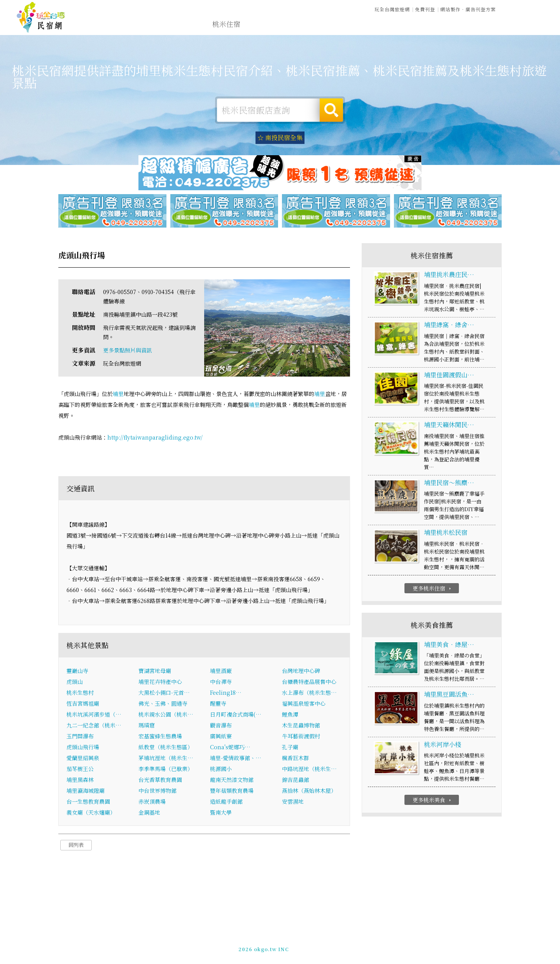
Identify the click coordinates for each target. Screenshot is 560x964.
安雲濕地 (293, 802)
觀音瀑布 (221, 726)
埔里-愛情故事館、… (236, 759)
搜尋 (331, 110)
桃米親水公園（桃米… (166, 715)
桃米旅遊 (298, 25)
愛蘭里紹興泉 (83, 759)
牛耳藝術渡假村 (301, 737)
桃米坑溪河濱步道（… (94, 715)
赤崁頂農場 (152, 802)
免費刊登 (425, 9)
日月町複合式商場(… (236, 715)
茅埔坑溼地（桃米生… (166, 759)
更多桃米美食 (433, 801)
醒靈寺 (218, 704)
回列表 (76, 846)
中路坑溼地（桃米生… (309, 769)
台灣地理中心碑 (301, 671)
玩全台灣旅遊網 (392, 9)
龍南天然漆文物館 (232, 780)
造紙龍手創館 (226, 802)
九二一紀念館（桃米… (94, 726)
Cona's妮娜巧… (230, 748)
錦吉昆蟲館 (296, 780)
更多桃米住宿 (433, 589)
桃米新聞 (405, 29)
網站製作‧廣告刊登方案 (468, 9)
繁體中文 (522, 8)
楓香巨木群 (296, 759)
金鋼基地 (149, 813)
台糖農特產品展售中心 (309, 682)
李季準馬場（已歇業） (166, 769)
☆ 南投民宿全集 (280, 138)
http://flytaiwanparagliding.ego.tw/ (155, 438)
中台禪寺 (221, 682)
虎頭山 (75, 682)
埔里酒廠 (221, 671)
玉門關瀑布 (80, 737)
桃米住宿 (226, 24)
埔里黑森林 (80, 780)
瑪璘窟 (147, 726)
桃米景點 (441, 31)
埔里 (118, 394)
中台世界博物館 (157, 791)
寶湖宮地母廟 (155, 671)
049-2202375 (366, 945)
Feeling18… (226, 693)
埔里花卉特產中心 (160, 682)
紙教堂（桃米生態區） (166, 748)
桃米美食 (334, 26)
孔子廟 (290, 748)
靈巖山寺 (77, 671)
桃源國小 (221, 769)
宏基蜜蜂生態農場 (160, 737)
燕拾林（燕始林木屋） (309, 791)
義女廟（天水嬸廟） (91, 813)
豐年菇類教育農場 (232, 791)
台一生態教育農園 (88, 802)
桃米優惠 (369, 27)
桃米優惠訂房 (520, 25)
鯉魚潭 (290, 715)
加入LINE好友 (403, 945)
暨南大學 (221, 813)
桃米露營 (262, 25)
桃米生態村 (80, 693)
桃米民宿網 (41, 18)
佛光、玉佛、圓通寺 (163, 704)
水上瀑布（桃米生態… (309, 693)
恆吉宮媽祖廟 (83, 704)
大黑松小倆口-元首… (164, 693)
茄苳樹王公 (80, 769)
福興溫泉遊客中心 (304, 704)
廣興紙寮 (221, 737)
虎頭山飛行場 (83, 748)
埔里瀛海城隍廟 (86, 791)
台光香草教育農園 (160, 780)
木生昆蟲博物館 (301, 726)
